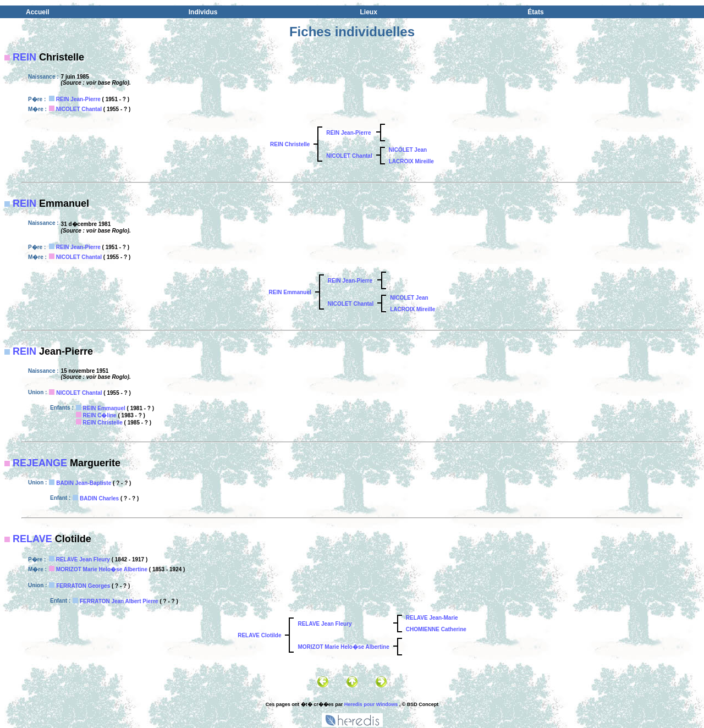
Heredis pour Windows (371, 704)
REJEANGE (40, 463)
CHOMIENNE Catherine (436, 629)
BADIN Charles (99, 498)
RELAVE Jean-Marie (432, 618)
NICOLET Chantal (79, 109)
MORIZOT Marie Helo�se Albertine (102, 569)
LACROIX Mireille (411, 161)
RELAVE (32, 539)
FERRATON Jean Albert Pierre (119, 601)
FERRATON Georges (83, 586)
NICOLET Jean (408, 150)
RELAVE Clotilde (259, 635)
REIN (24, 57)
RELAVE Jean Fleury (83, 559)
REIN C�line (100, 415)
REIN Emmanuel (290, 292)
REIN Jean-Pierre (78, 99)
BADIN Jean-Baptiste (84, 483)
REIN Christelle (290, 144)
